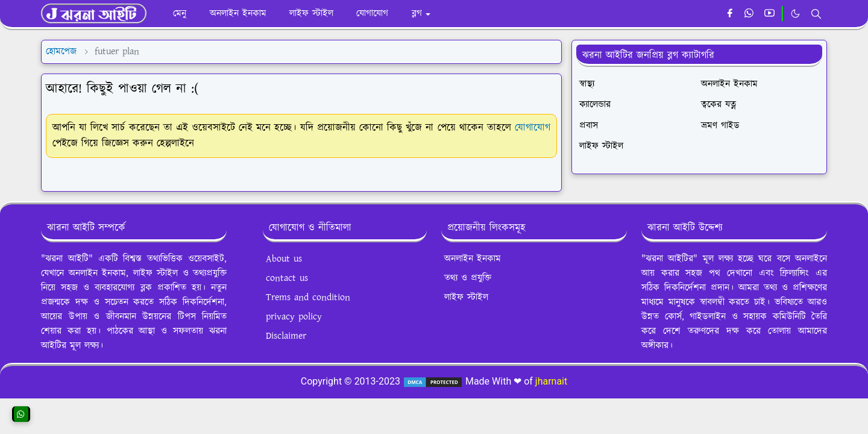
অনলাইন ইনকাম (473, 259)
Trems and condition (308, 297)
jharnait (551, 381)
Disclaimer (286, 336)
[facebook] (730, 14)
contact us (287, 278)
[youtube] (769, 14)
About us (284, 259)
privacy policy (294, 317)
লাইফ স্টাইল (466, 297)
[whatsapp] (750, 14)
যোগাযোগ (533, 128)
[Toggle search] (816, 14)
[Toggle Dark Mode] (795, 14)
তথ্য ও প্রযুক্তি (468, 278)
